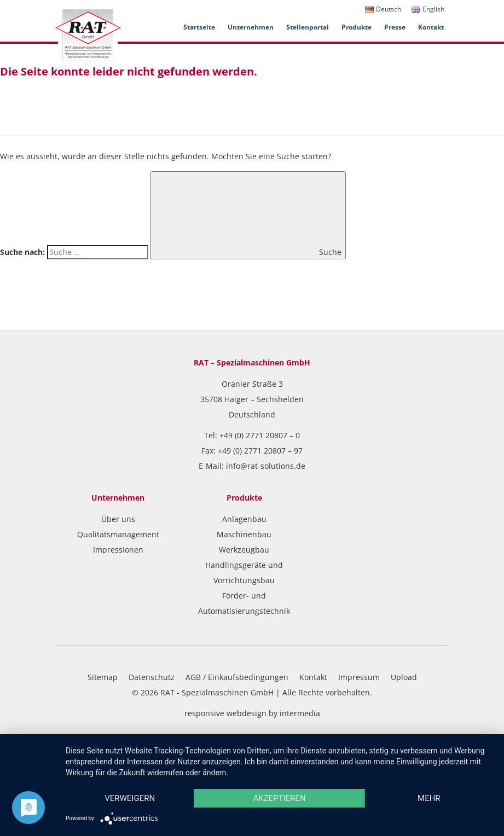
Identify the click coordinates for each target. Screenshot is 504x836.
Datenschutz (152, 677)
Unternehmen (251, 27)
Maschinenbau (244, 534)
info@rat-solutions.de (266, 466)
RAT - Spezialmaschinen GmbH (217, 692)
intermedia (300, 713)
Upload (404, 677)
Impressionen (118, 550)
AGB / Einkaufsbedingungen (237, 677)
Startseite (199, 27)
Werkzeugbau (244, 550)
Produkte (357, 27)
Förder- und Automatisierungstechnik (244, 603)
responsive (204, 713)
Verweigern (130, 798)
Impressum (359, 677)
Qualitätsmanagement (118, 534)
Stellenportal (308, 27)
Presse (395, 27)
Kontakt (431, 27)
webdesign (247, 713)
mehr (429, 798)
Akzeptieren (279, 798)
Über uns (118, 519)
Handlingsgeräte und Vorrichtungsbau (244, 573)
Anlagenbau (244, 519)
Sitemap (103, 677)
